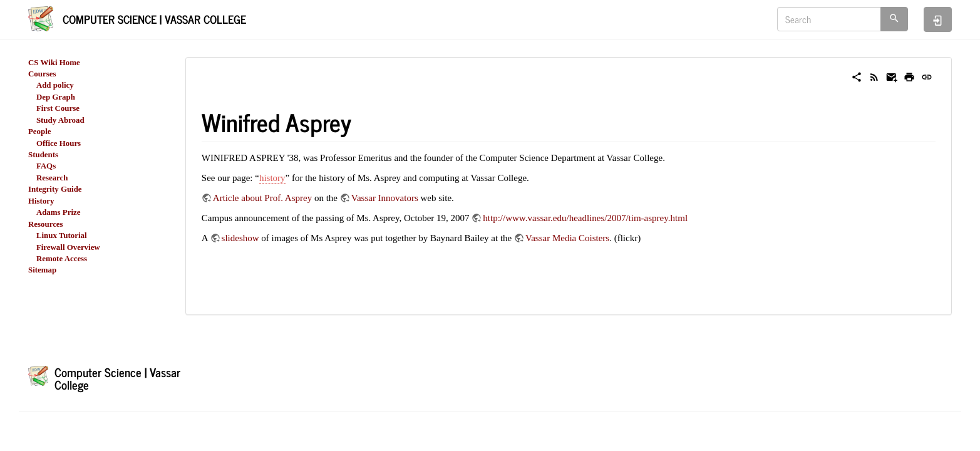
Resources (46, 224)
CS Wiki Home (54, 63)
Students (43, 155)
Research (52, 178)
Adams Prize (59, 212)
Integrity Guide (55, 189)
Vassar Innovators (385, 198)
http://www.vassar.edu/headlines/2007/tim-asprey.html (585, 218)
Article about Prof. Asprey (262, 198)
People (40, 132)
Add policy (55, 85)
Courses (42, 74)
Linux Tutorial (62, 236)
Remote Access (62, 259)
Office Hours (59, 143)
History (41, 201)
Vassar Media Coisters (567, 238)
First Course (58, 108)
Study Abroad (60, 120)
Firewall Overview (68, 247)
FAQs (46, 166)
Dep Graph (56, 97)
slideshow (240, 238)
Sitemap (42, 270)
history (272, 178)
